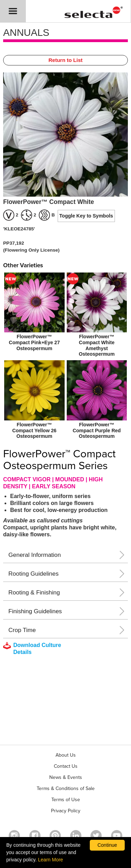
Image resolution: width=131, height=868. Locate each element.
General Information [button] (35, 555)
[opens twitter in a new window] (96, 836)
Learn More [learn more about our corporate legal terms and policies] (51, 860)
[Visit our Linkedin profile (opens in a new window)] (76, 836)
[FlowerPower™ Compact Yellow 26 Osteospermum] (34, 400)
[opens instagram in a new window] (14, 836)
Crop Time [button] (22, 630)
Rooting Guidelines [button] (34, 574)
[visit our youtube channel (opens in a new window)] (117, 836)
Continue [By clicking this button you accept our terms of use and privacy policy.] (107, 845)
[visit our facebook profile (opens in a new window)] (35, 836)
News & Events (66, 777)
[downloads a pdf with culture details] (37, 649)
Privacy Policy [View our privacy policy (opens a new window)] (66, 811)
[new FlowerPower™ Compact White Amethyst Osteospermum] (97, 315)
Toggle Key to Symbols (86, 216)
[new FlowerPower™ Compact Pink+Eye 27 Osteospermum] (34, 313)
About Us (66, 755)
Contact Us (66, 766)
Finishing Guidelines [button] (35, 611)
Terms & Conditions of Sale (66, 788)
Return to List (66, 60)
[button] (13, 11)
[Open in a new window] (55, 836)
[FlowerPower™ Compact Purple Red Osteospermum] (97, 400)
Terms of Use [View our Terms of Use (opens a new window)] (66, 800)
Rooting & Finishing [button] (34, 593)
